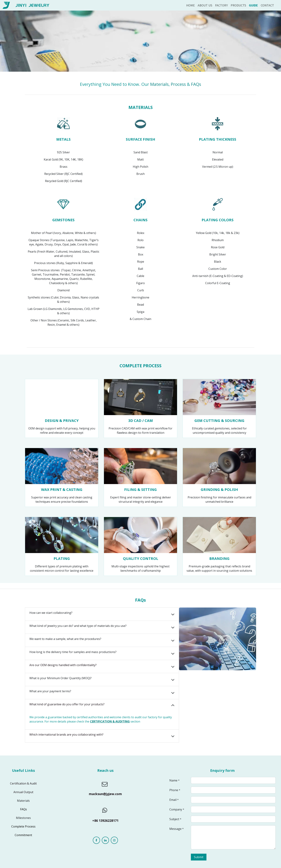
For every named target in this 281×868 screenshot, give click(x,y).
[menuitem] (190, 5)
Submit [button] (199, 857)
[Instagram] (114, 840)
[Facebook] (96, 840)
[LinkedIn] (105, 840)
